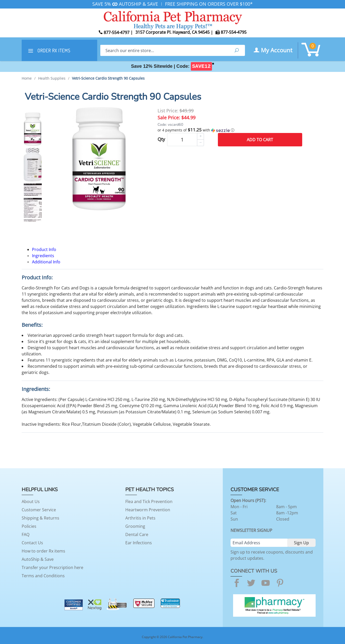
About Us (31, 501)
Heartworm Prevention (148, 510)
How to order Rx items (43, 551)
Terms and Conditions (43, 576)
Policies (29, 526)
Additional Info (46, 262)
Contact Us (32, 543)
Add (260, 140)
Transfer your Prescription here (52, 567)
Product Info (44, 249)
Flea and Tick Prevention (149, 501)
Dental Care (137, 534)
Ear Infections (139, 543)
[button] (230, 130)
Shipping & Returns (40, 518)
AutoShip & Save (38, 559)
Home (27, 78)
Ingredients (43, 256)
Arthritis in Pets (140, 518)
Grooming (135, 526)
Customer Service (39, 510)
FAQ (26, 534)
